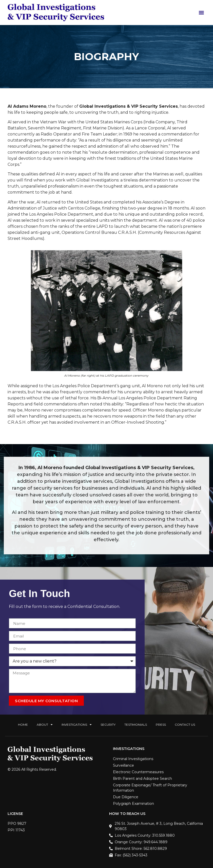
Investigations (77, 725)
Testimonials (136, 725)
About (45, 725)
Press (161, 725)
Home (23, 725)
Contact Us (185, 725)
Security (108, 725)
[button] (201, 13)
